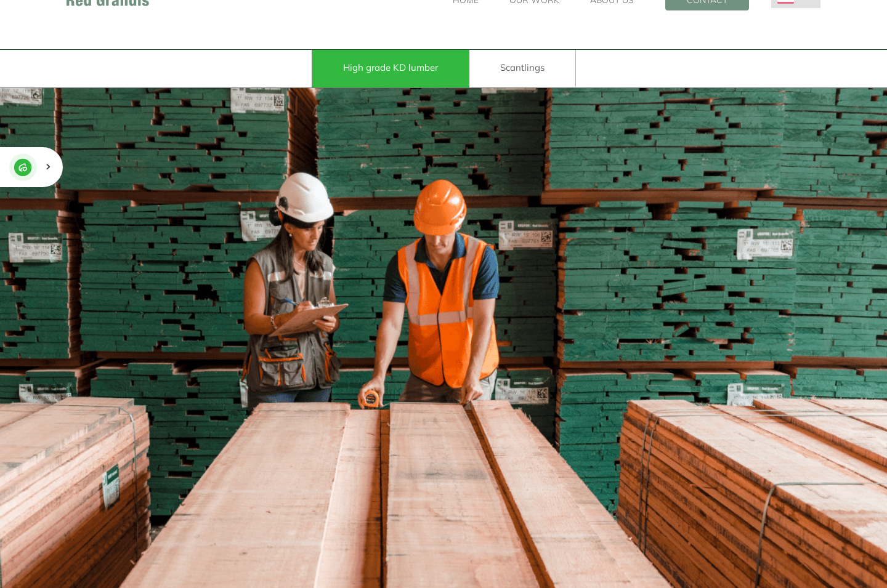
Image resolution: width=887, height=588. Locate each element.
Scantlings (522, 67)
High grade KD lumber (391, 67)
